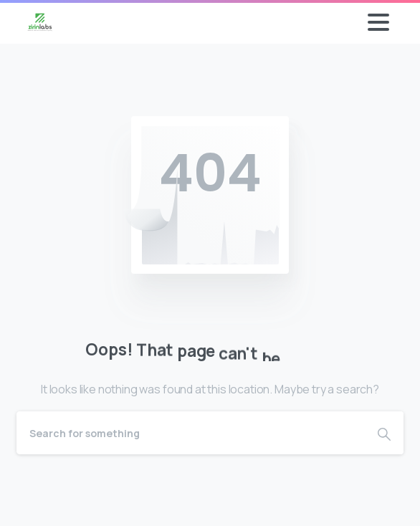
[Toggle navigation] (378, 22)
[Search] (191, 433)
